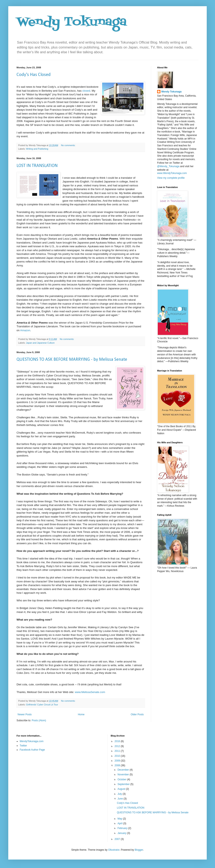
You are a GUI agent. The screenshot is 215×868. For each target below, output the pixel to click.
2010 (118, 756)
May (120, 819)
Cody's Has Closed (34, 75)
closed (86, 91)
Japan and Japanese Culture (40, 343)
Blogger (139, 850)
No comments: (69, 145)
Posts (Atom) (39, 720)
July (120, 794)
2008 (118, 765)
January (122, 833)
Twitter (23, 746)
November (124, 775)
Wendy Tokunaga (72, 22)
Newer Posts (25, 714)
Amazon (25, 330)
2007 (118, 839)
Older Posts (137, 714)
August (122, 789)
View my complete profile (171, 178)
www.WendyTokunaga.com (172, 173)
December (124, 770)
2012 (118, 746)
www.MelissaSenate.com (90, 692)
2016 (118, 741)
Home (81, 714)
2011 (118, 751)
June (120, 799)
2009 (118, 761)
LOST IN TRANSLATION (37, 166)
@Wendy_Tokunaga (168, 166)
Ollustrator (114, 850)
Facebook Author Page (32, 750)
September (124, 784)
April (120, 823)
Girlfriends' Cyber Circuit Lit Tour (42, 705)
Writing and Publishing (37, 149)
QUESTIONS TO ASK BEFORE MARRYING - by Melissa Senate (72, 360)
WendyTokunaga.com (32, 741)
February (123, 828)
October (122, 779)
